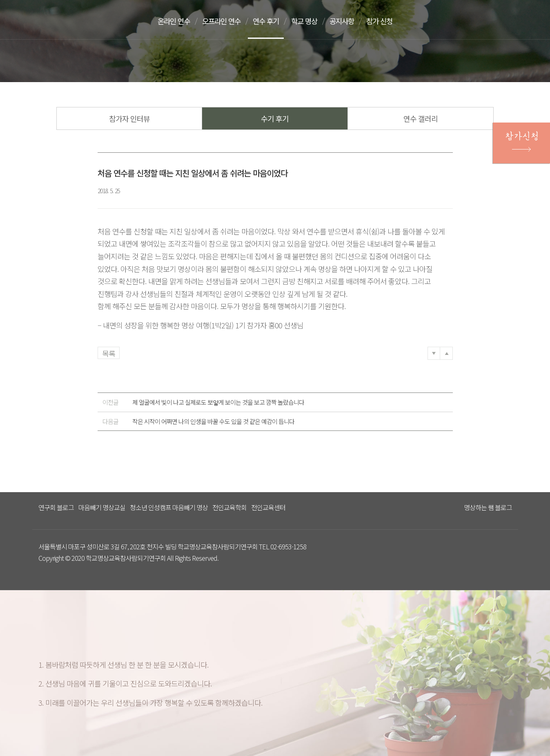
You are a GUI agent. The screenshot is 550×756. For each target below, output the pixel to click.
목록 (109, 353)
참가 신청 (390, 21)
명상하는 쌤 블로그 (488, 507)
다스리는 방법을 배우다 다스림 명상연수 (80, 19)
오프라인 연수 (225, 21)
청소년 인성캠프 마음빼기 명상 (169, 507)
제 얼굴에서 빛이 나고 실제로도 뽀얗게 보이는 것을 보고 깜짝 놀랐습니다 (203, 402)
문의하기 (492, 22)
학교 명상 (311, 21)
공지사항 (350, 21)
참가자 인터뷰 (129, 118)
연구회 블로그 (56, 507)
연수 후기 (271, 21)
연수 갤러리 (421, 118)
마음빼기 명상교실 (102, 507)
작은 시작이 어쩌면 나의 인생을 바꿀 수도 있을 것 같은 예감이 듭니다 (198, 421)
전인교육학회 (229, 507)
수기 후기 (275, 118)
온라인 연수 (175, 21)
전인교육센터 (268, 507)
